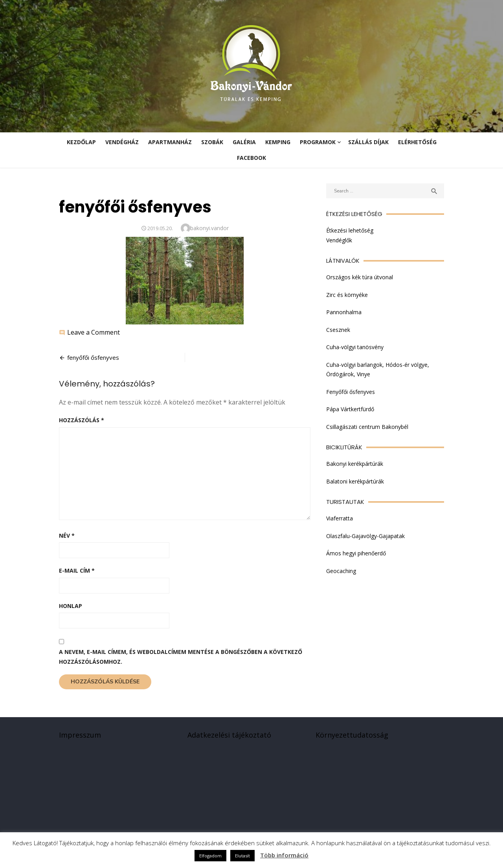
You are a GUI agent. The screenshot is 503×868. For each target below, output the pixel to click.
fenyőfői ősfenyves (93, 357)
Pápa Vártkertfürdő (350, 409)
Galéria (244, 142)
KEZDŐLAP (81, 142)
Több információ (284, 855)
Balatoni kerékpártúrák (355, 481)
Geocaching (341, 571)
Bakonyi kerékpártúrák (355, 464)
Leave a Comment (94, 332)
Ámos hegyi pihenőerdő (356, 553)
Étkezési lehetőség (350, 230)
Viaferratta (340, 518)
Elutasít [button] (242, 856)
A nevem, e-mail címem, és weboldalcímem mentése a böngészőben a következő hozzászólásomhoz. (181, 657)
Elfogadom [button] (210, 856)
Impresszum (80, 735)
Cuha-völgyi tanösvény (355, 347)
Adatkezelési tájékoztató (229, 735)
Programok (318, 142)
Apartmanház (170, 142)
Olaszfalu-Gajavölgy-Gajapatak (365, 536)
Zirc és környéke (347, 295)
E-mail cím (77, 570)
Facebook (251, 158)
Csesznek (338, 330)
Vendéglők (339, 240)
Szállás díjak (368, 142)
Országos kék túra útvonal (360, 277)
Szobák (212, 142)
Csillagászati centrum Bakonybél (367, 427)
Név (67, 536)
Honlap (71, 606)
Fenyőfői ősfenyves (351, 392)
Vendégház (122, 142)
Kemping (278, 142)
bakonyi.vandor (209, 228)
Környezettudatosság (352, 735)
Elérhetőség (417, 142)
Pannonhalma (344, 312)
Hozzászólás (82, 420)
